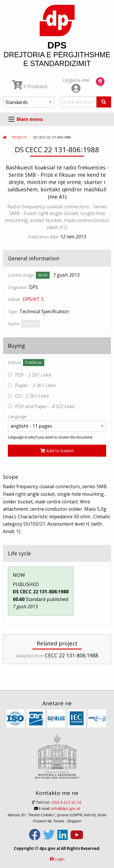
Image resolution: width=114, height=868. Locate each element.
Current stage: (21, 275)
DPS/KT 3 (33, 299)
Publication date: (44, 237)
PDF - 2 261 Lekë (30, 375)
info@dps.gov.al (65, 808)
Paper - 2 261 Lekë (32, 385)
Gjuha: (14, 324)
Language (17, 416)
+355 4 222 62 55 (66, 802)
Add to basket (57, 451)
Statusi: (15, 362)
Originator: (18, 287)
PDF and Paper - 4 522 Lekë (41, 406)
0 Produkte (30, 86)
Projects (19, 137)
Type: (13, 312)
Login (59, 859)
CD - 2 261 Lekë (28, 396)
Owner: (15, 299)
